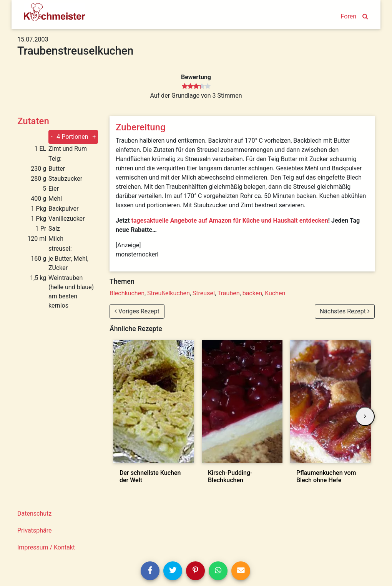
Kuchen (275, 293)
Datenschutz (34, 514)
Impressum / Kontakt (46, 547)
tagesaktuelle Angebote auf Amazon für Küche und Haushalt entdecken (230, 221)
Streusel (204, 293)
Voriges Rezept (137, 311)
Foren (349, 16)
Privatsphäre (35, 530)
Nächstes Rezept (345, 311)
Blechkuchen (127, 293)
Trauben (229, 293)
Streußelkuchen (169, 293)
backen (252, 293)
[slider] (196, 87)
